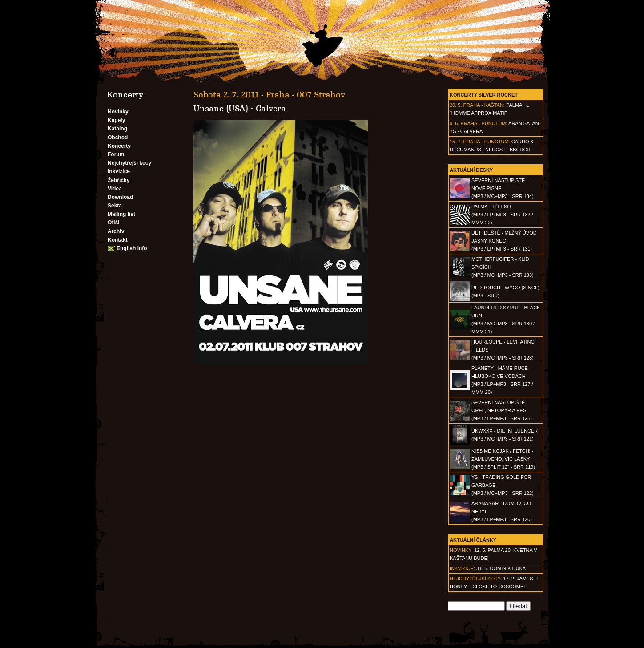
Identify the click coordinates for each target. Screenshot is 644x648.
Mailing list (121, 214)
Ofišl (114, 223)
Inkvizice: (462, 568)
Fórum (116, 154)
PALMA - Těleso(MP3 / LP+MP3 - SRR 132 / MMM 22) (502, 215)
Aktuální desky (471, 170)
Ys (453, 131)
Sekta (115, 206)
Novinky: (461, 550)
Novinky (118, 112)
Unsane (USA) (221, 109)
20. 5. (456, 105)
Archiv (116, 231)
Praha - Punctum (483, 123)
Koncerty (119, 146)
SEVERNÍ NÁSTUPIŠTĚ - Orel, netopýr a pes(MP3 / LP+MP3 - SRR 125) (502, 410)
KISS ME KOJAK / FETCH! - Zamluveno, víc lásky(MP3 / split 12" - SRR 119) (503, 459)
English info (132, 248)
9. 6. (454, 123)
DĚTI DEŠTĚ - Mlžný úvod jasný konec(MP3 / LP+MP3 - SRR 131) (504, 241)
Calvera (472, 131)
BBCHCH (520, 150)
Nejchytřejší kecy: (476, 579)
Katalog (117, 129)
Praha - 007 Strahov (306, 95)
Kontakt (118, 240)
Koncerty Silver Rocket (484, 95)
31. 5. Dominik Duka (501, 568)
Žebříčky (119, 180)
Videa (115, 189)
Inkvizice (119, 171)
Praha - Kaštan (483, 105)
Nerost (495, 150)
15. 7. (456, 142)
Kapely (116, 120)
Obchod (118, 138)
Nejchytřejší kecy (129, 163)
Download (120, 197)
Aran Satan (524, 123)
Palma (514, 105)
